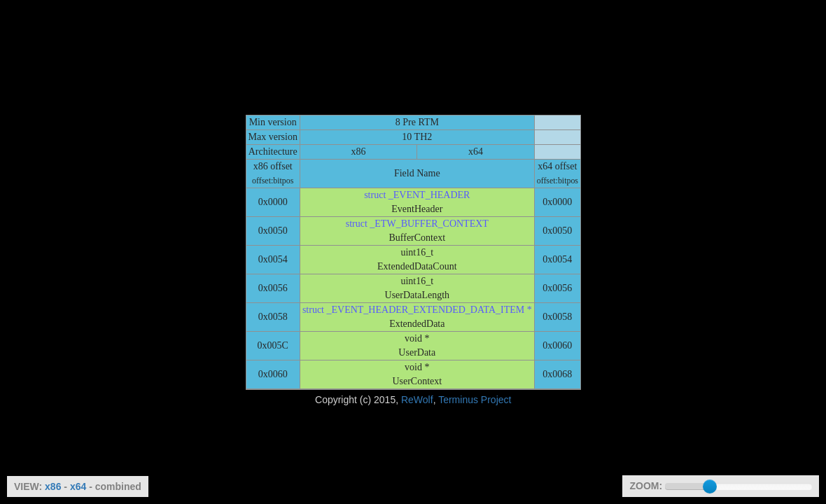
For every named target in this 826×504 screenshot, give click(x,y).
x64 (78, 486)
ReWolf (417, 400)
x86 (53, 486)
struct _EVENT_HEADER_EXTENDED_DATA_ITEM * (417, 310)
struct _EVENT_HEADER (417, 195)
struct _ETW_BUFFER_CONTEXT (417, 224)
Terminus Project (475, 400)
